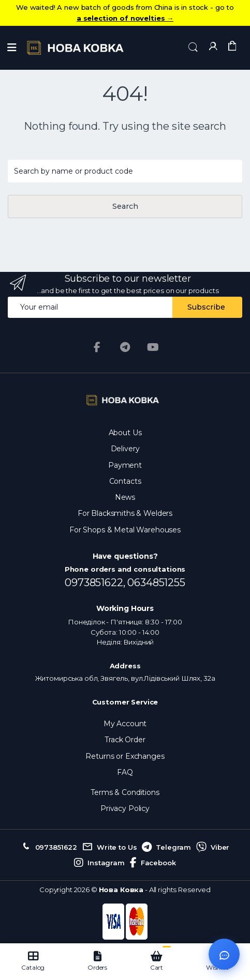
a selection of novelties (125, 18)
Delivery (125, 449)
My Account (125, 724)
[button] (193, 47)
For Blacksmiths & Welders (125, 513)
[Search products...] (125, 171)
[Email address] (90, 307)
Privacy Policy (125, 808)
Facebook (153, 863)
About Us (125, 433)
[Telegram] (125, 347)
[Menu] (12, 48)
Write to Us (109, 847)
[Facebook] (97, 347)
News (125, 497)
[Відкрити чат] (224, 954)
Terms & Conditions (125, 792)
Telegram (166, 847)
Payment (125, 465)
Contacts (125, 481)
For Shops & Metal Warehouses (125, 530)
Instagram (99, 863)
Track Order (125, 740)
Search (125, 206)
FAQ (125, 772)
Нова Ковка (121, 890)
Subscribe (206, 307)
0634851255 (156, 583)
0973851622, (96, 583)
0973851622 (49, 847)
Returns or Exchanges (125, 756)
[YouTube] (153, 347)
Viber (213, 847)
